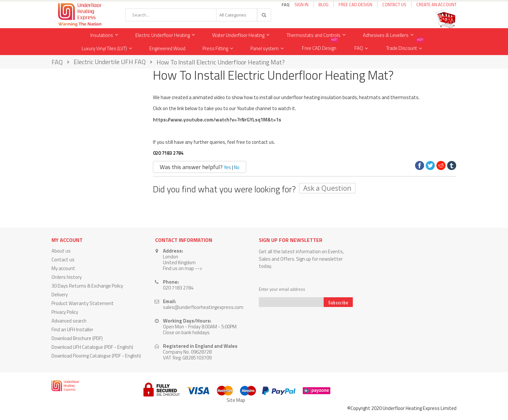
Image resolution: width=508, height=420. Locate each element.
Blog (323, 5)
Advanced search (69, 321)
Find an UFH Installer (72, 329)
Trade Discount (405, 47)
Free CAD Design (355, 5)
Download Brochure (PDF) (77, 338)
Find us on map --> (183, 268)
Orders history (67, 277)
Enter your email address (282, 289)
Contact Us (394, 5)
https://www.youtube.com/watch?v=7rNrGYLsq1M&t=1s (217, 120)
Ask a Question (327, 188)
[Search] (264, 15)
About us (61, 251)
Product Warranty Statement (83, 303)
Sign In (301, 5)
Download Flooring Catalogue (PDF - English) (96, 356)
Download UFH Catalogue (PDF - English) (92, 347)
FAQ (359, 48)
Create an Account (436, 5)
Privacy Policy (65, 312)
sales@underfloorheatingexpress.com (203, 307)
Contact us (63, 260)
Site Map (236, 400)
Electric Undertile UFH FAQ (110, 62)
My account (63, 268)
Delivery (60, 295)
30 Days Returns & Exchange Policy (87, 286)
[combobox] (198, 15)
